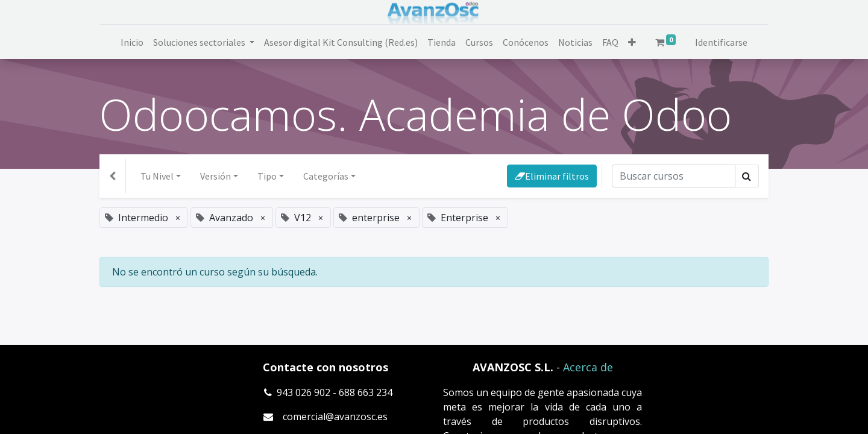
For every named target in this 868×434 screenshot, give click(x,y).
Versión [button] (215, 176)
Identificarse (721, 42)
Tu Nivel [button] (157, 176)
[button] (632, 42)
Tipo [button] (267, 176)
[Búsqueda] (674, 176)
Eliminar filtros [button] (552, 176)
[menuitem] (132, 42)
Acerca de (588, 367)
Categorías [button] (326, 176)
